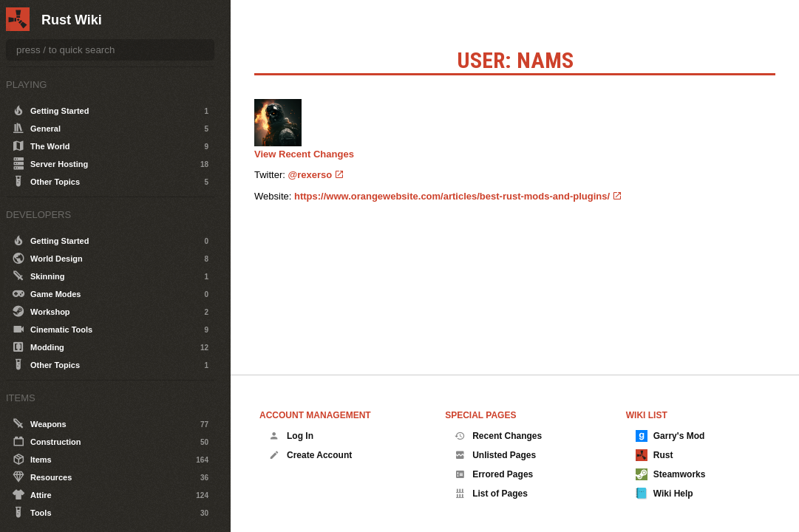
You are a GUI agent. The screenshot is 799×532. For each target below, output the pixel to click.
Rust (654, 455)
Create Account (310, 455)
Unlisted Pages (495, 455)
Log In (291, 436)
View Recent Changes (304, 154)
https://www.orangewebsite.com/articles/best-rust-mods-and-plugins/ (452, 196)
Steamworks (671, 474)
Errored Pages (494, 474)
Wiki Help (664, 494)
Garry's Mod (670, 436)
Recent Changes (498, 436)
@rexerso (310, 175)
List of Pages (491, 494)
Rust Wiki (72, 20)
